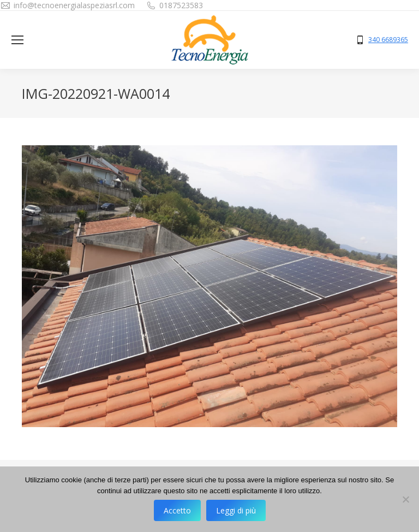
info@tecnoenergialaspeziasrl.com (74, 5)
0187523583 (181, 5)
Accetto (177, 510)
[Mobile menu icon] (17, 40)
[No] (405, 499)
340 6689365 (388, 40)
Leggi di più (236, 510)
